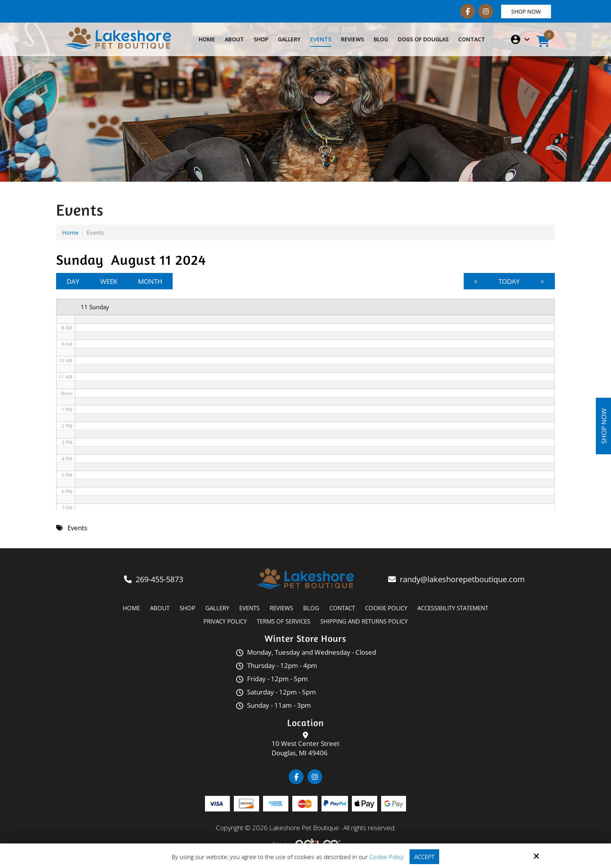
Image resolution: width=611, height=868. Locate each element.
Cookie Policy (387, 857)
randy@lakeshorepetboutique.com (463, 580)
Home (70, 232)
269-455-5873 (159, 580)
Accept (424, 857)
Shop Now (526, 12)
